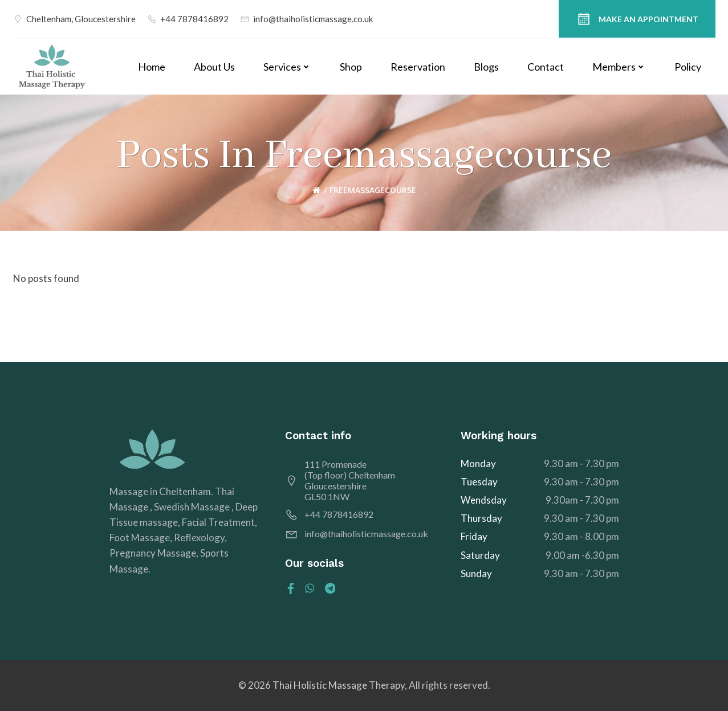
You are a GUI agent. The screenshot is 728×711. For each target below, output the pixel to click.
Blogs (486, 67)
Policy (688, 67)
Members (619, 67)
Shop (351, 67)
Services (287, 67)
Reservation (418, 67)
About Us (214, 67)
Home (152, 67)
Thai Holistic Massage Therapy (339, 685)
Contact (546, 67)
